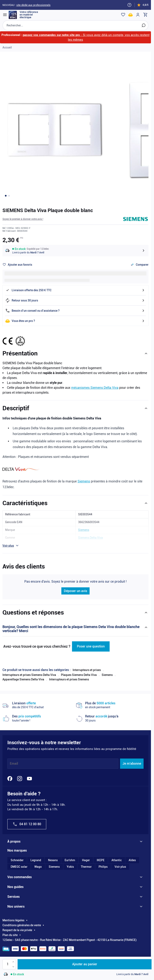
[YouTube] (29, 782)
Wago (38, 870)
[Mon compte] (135, 15)
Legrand (36, 863)
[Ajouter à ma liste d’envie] (17, 268)
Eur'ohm (70, 863)
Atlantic (117, 863)
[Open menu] (7, 15)
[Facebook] (10, 782)
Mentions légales (13, 923)
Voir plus (120, 870)
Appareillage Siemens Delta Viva (23, 683)
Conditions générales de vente (22, 928)
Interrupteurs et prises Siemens (69, 683)
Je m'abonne (132, 767)
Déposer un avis (75, 594)
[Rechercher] (141, 29)
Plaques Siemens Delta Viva (79, 678)
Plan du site (10, 938)
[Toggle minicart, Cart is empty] (143, 15)
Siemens (84, 485)
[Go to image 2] (9, 199)
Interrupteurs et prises (87, 673)
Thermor (86, 870)
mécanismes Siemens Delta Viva (95, 391)
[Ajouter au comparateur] (139, 268)
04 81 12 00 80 (27, 827)
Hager (86, 863)
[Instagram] (20, 782)
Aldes (132, 863)
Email (14, 767)
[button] (23, 222)
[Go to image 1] (6, 199)
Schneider (17, 863)
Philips (103, 870)
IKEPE (101, 863)
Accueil (7, 51)
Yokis (70, 870)
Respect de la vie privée (17, 933)
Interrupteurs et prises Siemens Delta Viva (29, 678)
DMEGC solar (19, 870)
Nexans (53, 863)
